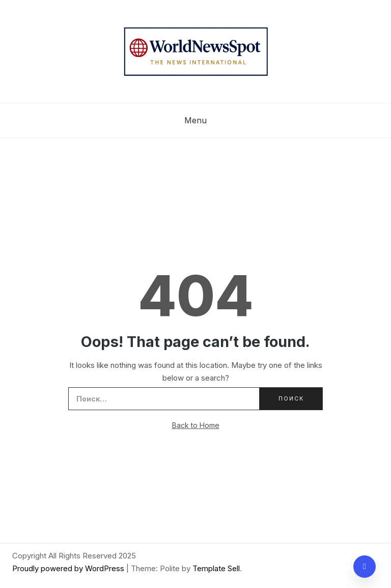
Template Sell (216, 568)
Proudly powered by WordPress (69, 568)
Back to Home (196, 425)
